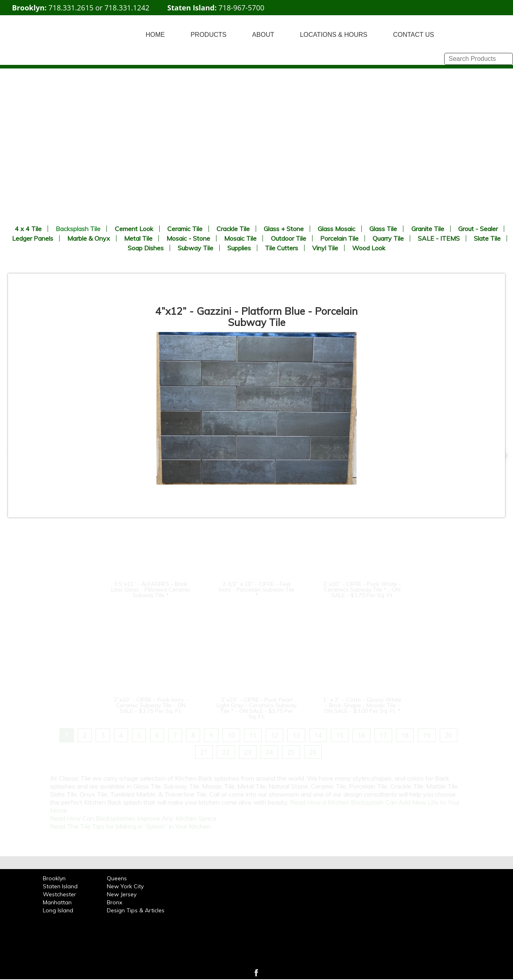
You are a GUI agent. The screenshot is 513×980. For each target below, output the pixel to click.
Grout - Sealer (478, 229)
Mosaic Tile (240, 238)
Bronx (114, 902)
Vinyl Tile (325, 248)
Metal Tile (138, 238)
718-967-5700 (241, 8)
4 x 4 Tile (28, 229)
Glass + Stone (284, 229)
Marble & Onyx (89, 238)
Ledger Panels (33, 238)
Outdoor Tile (289, 238)
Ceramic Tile (185, 229)
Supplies (239, 248)
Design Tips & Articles (136, 910)
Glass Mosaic (337, 229)
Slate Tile (487, 238)
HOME (155, 35)
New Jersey (122, 894)
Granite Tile (428, 229)
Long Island (58, 910)
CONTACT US (414, 35)
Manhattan (57, 902)
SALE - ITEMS (439, 238)
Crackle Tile (233, 229)
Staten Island (60, 886)
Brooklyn (54, 878)
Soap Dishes (146, 248)
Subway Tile (195, 248)
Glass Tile (383, 229)
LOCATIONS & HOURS (334, 35)
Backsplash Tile (78, 229)
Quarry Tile (388, 238)
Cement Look (134, 229)
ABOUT (263, 35)
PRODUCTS (208, 35)
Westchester (59, 894)
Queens (117, 878)
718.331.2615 (71, 8)
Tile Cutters (282, 248)
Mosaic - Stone (188, 238)
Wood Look (369, 248)
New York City (125, 886)
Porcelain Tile (339, 238)
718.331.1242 (127, 8)
